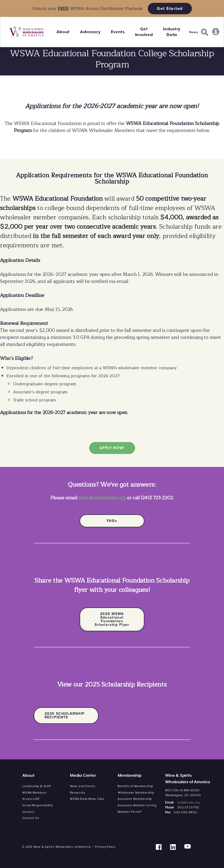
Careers (28, 812)
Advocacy (90, 32)
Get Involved (144, 32)
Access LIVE (31, 799)
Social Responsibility (38, 805)
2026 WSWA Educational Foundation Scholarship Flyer (112, 619)
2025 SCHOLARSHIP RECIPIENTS (65, 715)
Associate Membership (135, 799)
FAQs (112, 521)
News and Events (83, 786)
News (194, 32)
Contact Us (31, 818)
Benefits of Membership (135, 786)
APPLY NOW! (112, 448)
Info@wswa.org (188, 802)
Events (118, 32)
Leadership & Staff (37, 786)
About (63, 32)
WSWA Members (34, 793)
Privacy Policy (105, 847)
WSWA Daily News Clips (87, 799)
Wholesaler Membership (136, 793)
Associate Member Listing (137, 805)
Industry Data (172, 32)
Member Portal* (130, 812)
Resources (78, 793)
